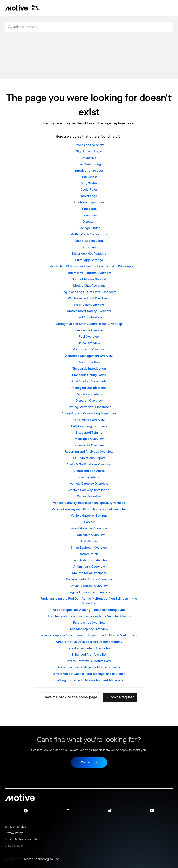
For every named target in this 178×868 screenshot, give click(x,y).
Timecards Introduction (89, 369)
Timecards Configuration (89, 375)
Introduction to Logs (89, 170)
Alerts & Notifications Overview (89, 464)
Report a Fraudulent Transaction (89, 648)
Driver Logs (89, 196)
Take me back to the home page (71, 697)
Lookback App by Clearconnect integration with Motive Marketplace (89, 635)
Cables (89, 522)
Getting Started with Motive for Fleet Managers (89, 680)
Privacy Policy (14, 833)
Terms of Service (15, 827)
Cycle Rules (89, 190)
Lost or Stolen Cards (89, 241)
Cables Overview (89, 496)
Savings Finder (89, 228)
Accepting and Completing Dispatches (89, 413)
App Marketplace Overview (89, 629)
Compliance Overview (89, 330)
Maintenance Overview (89, 349)
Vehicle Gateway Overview (89, 484)
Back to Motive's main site (21, 839)
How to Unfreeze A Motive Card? (89, 661)
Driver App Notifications (89, 253)
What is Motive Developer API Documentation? (89, 642)
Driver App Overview (89, 145)
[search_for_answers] (89, 27)
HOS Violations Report (89, 458)
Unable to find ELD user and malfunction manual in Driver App (89, 266)
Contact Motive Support (89, 279)
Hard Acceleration (89, 317)
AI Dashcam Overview (89, 535)
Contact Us (89, 762)
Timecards (89, 209)
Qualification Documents (89, 381)
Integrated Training (89, 432)
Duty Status (89, 183)
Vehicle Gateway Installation (89, 490)
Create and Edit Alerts (89, 471)
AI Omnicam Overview (89, 567)
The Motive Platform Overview (89, 273)
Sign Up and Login (89, 151)
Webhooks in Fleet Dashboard (89, 298)
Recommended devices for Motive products (89, 667)
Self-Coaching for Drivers (89, 426)
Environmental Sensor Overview (89, 579)
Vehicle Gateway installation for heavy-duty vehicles (89, 509)
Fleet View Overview (89, 305)
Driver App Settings (89, 260)
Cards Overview (89, 343)
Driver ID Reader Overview (89, 586)
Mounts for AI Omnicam (89, 573)
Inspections (89, 215)
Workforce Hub (89, 362)
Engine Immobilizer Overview (89, 592)
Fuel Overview (89, 337)
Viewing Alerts (89, 477)
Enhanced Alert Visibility (89, 654)
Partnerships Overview (89, 622)
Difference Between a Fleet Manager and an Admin (89, 674)
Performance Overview (89, 420)
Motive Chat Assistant (89, 285)
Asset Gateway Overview (89, 528)
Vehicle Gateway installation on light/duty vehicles (89, 503)
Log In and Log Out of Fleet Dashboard (89, 292)
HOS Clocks (89, 177)
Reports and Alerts (89, 394)
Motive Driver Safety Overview (89, 311)
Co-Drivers (89, 247)
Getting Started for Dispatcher (89, 407)
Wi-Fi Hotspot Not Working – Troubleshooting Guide (89, 610)
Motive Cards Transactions (89, 234)
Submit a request (120, 697)
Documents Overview (89, 445)
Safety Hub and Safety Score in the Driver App (89, 324)
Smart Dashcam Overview (89, 547)
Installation (89, 541)
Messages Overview (89, 439)
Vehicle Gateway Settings (89, 515)
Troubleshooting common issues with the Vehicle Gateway (89, 616)
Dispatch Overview (89, 400)
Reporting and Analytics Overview (89, 452)
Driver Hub (89, 158)
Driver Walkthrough (89, 164)
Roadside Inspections (89, 202)
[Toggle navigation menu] (156, 8)
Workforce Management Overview (89, 356)
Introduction (89, 554)
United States (13, 846)
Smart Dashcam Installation (89, 560)
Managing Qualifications (89, 388)
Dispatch (89, 222)
